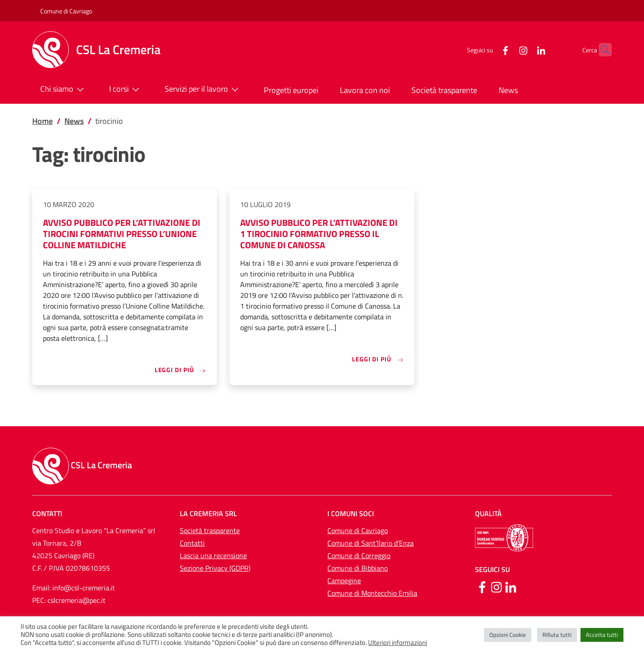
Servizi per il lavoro (203, 89)
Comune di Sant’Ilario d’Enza (371, 543)
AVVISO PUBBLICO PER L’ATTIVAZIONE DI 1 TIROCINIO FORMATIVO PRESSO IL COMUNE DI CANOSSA (319, 234)
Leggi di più (181, 370)
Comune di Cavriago (66, 11)
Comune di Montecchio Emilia (372, 593)
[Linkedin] (511, 586)
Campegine (344, 581)
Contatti (192, 543)
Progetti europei (291, 90)
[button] (601, 50)
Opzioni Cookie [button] (508, 635)
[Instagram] (506, 49)
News (508, 90)
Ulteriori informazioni (398, 643)
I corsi (126, 89)
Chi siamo (64, 89)
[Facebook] (488, 49)
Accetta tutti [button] (602, 635)
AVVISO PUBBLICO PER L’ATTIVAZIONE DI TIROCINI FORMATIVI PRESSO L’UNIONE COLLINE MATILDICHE (122, 234)
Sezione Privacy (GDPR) (215, 568)
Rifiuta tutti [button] (557, 635)
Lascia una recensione (213, 555)
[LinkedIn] (524, 49)
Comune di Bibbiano (358, 568)
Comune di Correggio (359, 555)
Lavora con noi (365, 90)
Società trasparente (444, 90)
